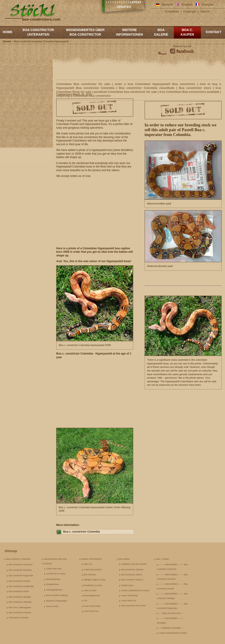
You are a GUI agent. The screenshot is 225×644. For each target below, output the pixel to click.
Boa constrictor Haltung (57, 595)
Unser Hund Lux (91, 611)
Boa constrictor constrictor (21, 565)
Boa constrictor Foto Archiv (134, 606)
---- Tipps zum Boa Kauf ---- (171, 613)
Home (8, 32)
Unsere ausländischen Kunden (135, 590)
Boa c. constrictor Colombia (82, 532)
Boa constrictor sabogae (20, 597)
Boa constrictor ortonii (19, 591)
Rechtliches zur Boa (93, 585)
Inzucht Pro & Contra (56, 574)
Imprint (205, 11)
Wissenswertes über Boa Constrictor (85, 32)
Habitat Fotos (127, 585)
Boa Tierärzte (90, 575)
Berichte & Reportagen (57, 601)
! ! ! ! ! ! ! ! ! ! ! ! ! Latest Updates (124, 4)
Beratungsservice (92, 596)
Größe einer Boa (54, 569)
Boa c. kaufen (187, 32)
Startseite (7, 41)
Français (207, 4)
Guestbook (172, 11)
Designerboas (53, 584)
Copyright (190, 11)
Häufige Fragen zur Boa (95, 580)
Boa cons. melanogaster (20, 607)
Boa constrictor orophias (20, 613)
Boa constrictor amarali (19, 581)
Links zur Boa (90, 590)
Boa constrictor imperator (20, 570)
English (187, 4)
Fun (86, 601)
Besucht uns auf (182, 46)
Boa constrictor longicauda (21, 576)
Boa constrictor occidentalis (21, 586)
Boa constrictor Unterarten (38, 32)
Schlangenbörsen (54, 590)
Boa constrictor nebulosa (20, 602)
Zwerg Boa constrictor (19, 618)
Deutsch (167, 4)
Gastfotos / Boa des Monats (134, 564)
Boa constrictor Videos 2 (132, 580)
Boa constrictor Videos (132, 575)
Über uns (88, 564)
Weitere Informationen (129, 32)
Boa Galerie (161, 32)
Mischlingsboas (53, 579)
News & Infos (52, 606)
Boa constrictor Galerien (132, 570)
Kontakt (213, 32)
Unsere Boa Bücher (93, 570)
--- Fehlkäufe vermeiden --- (171, 628)
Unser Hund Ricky (92, 606)
